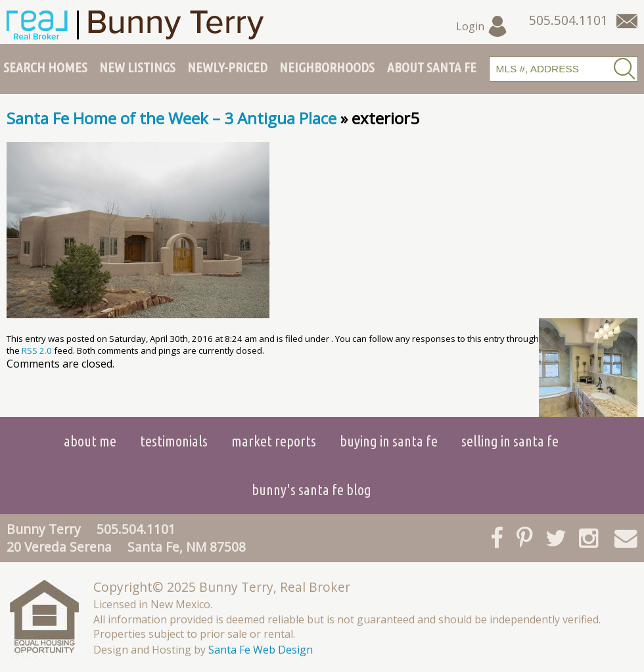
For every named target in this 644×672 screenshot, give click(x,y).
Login (482, 26)
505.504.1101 (136, 529)
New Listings (137, 67)
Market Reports (274, 441)
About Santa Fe (432, 67)
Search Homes (45, 67)
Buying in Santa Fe (389, 441)
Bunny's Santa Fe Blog (311, 490)
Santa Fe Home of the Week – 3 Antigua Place (172, 118)
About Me (90, 441)
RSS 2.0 (37, 350)
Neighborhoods (327, 67)
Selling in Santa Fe (510, 441)
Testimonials (174, 441)
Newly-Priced (227, 67)
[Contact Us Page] (627, 21)
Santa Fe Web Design (261, 650)
